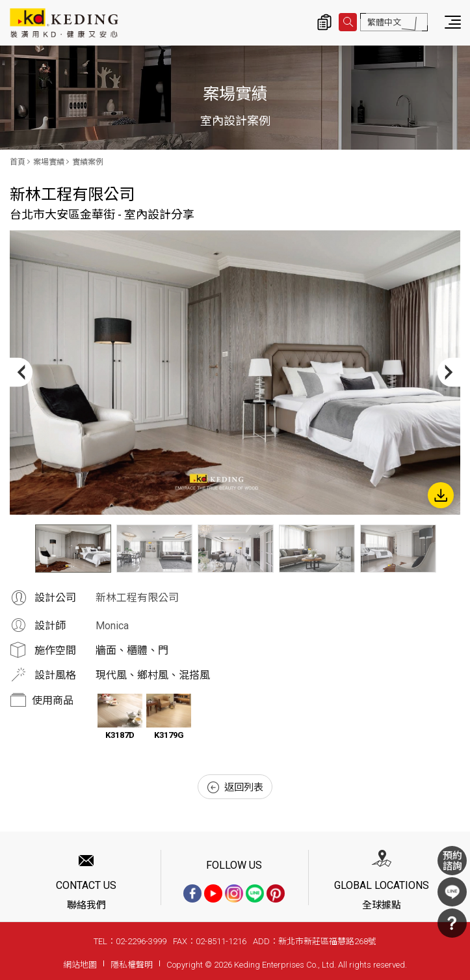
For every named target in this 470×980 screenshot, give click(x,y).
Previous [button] (21, 373)
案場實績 (49, 162)
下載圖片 (441, 495)
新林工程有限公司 (137, 598)
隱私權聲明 (132, 965)
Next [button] (449, 373)
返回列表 (235, 787)
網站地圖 (80, 965)
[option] (235, 373)
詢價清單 (324, 22)
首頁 (18, 162)
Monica (112, 626)
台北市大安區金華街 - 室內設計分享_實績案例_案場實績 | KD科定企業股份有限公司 (64, 23)
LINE (452, 892)
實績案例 (88, 162)
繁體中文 (384, 22)
